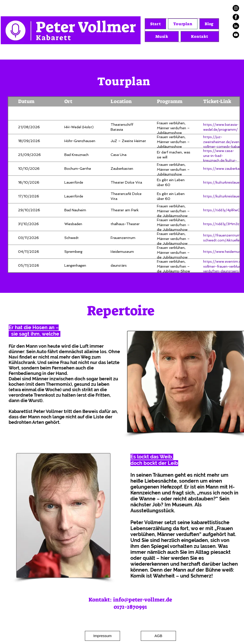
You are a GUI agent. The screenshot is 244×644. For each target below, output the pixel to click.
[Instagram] (236, 8)
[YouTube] (236, 35)
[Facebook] (236, 17)
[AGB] (158, 636)
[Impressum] (102, 636)
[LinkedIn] (236, 26)
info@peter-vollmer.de (143, 600)
